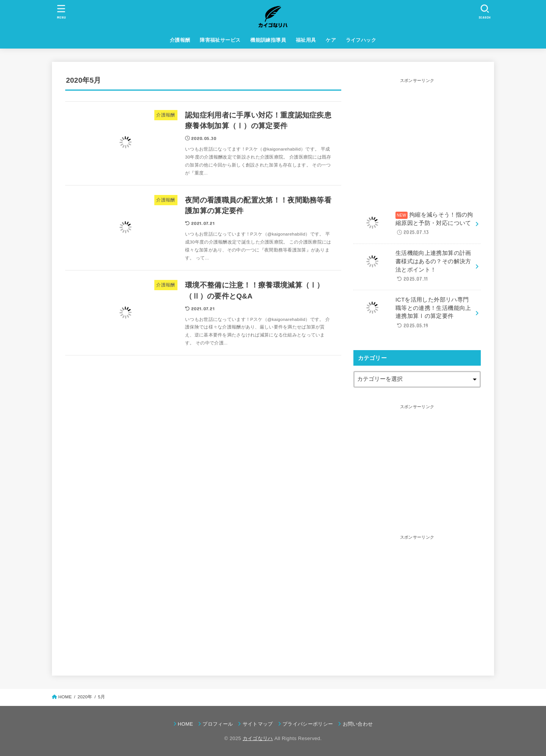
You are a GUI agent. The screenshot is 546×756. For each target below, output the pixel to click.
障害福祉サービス (220, 40)
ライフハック (361, 40)
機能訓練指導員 (268, 40)
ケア (331, 40)
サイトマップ (258, 724)
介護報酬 (180, 40)
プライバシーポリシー (308, 724)
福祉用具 (306, 40)
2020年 (85, 697)
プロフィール (218, 724)
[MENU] (61, 12)
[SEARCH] (485, 12)
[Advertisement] (417, 138)
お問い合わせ (358, 724)
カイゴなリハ (258, 738)
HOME (185, 724)
